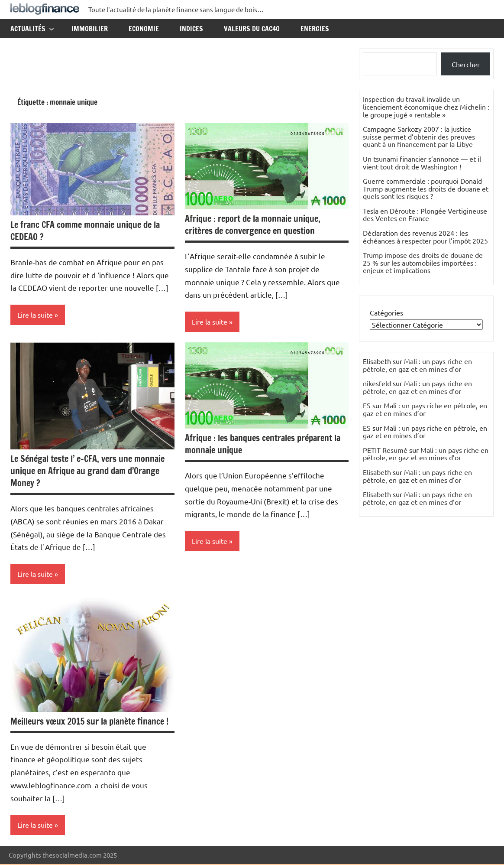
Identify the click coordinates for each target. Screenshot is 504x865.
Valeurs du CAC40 (252, 29)
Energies (315, 29)
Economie (144, 29)
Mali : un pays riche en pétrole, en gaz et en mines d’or (417, 365)
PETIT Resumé (385, 450)
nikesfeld (377, 383)
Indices (191, 29)
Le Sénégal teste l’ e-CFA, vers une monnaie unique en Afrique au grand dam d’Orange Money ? (87, 471)
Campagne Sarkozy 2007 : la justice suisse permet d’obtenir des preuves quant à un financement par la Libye (419, 136)
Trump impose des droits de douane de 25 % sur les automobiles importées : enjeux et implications (423, 262)
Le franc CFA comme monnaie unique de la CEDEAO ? (85, 231)
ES (367, 405)
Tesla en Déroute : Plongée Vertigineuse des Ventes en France (425, 215)
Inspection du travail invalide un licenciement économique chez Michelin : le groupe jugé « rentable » (426, 106)
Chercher (466, 64)
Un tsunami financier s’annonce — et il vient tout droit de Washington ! (422, 163)
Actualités (32, 29)
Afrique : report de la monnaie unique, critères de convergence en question (253, 225)
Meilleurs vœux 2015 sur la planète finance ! (89, 722)
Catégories (386, 312)
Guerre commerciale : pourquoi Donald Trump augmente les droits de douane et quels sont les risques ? (426, 188)
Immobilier (90, 29)
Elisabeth (377, 472)
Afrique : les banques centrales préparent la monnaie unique (263, 444)
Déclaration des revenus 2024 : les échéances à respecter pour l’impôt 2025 (425, 237)
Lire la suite (35, 315)
